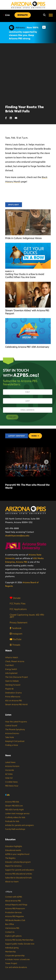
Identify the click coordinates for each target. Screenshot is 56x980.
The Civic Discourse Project (17, 677)
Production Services (13, 913)
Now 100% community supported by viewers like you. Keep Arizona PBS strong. (24, 33)
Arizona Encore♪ (12, 733)
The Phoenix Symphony (15, 730)
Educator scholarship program (18, 862)
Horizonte (10, 770)
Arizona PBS (22, 562)
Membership (10, 952)
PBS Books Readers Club (15, 920)
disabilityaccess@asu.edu (17, 536)
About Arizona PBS (13, 901)
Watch (9, 651)
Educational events (13, 850)
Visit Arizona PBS (12, 928)
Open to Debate (12, 681)
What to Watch (12, 658)
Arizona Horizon (12, 766)
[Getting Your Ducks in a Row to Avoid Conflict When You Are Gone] (28, 244)
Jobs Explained (11, 673)
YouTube (16, 639)
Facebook (16, 628)
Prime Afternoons (13, 697)
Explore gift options (13, 936)
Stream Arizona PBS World (16, 705)
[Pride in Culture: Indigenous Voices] (28, 211)
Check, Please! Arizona (15, 661)
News (8, 755)
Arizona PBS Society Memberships (19, 940)
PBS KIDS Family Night (14, 810)
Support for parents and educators (20, 870)
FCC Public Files (18, 604)
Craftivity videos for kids (15, 817)
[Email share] (17, 118)
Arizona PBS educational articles (19, 874)
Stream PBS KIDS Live (14, 806)
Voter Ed (9, 778)
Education (10, 839)
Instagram (16, 634)
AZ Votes (9, 774)
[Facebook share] (7, 118)
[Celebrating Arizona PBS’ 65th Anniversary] (28, 320)
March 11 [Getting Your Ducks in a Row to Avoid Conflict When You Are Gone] (10, 271)
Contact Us (10, 932)
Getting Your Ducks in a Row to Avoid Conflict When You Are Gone (25, 276)
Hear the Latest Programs (16, 722)
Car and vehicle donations (16, 967)
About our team (12, 882)
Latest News (10, 762)
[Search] (44, 15)
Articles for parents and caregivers (19, 825)
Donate (15, 598)
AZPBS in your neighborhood (17, 854)
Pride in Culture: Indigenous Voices (23, 238)
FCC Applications (18, 609)
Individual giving (12, 948)
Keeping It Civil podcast (15, 741)
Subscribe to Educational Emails (18, 878)
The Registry (10, 858)
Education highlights (14, 846)
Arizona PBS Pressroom (15, 909)
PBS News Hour (12, 786)
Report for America (13, 866)
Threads (15, 645)
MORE (35, 436)
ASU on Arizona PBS (14, 701)
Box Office (10, 924)
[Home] (28, 5)
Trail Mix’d (9, 665)
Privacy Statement (19, 623)
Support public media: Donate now (20, 944)
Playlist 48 (9, 689)
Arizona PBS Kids (12, 802)
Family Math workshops (15, 829)
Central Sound (11, 726)
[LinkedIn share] (12, 118)
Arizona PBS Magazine (14, 916)
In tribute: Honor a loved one (17, 960)
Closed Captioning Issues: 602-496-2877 (27, 616)
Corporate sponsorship (15, 956)
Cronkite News (11, 782)
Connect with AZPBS (14, 897)
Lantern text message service (17, 814)
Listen (8, 715)
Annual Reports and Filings (16, 905)
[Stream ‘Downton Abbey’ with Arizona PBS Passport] (28, 283)
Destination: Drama (13, 693)
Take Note (10, 737)
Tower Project (11, 963)
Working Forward (13, 685)
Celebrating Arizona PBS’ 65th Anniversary (27, 347)
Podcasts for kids (12, 821)
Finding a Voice (12, 745)
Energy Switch (11, 669)
